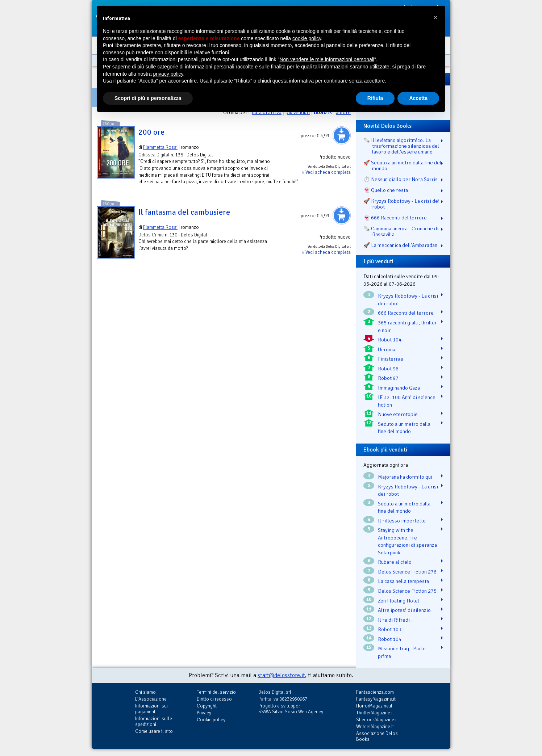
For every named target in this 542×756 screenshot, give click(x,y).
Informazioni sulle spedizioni (154, 721)
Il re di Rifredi (394, 620)
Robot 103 (390, 629)
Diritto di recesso (214, 699)
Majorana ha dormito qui (405, 477)
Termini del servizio (216, 692)
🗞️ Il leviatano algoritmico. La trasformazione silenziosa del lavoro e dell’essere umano (401, 146)
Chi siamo (145, 692)
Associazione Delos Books (377, 736)
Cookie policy (211, 720)
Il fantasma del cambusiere (184, 212)
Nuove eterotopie (398, 414)
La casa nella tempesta (403, 581)
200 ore (151, 132)
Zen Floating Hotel (399, 601)
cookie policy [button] (307, 38)
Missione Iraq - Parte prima (402, 652)
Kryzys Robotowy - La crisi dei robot (408, 300)
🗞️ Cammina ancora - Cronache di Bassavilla (401, 231)
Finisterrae (391, 359)
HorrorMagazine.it (374, 706)
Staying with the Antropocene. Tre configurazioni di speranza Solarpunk (407, 541)
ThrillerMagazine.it (375, 713)
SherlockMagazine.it (377, 720)
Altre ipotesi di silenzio (404, 610)
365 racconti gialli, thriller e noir (407, 326)
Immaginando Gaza (399, 388)
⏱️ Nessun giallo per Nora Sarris (401, 179)
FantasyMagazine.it (376, 699)
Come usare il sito (154, 731)
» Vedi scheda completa (326, 172)
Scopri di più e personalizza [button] (148, 98)
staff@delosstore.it (281, 675)
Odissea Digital (154, 155)
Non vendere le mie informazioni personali (327, 59)
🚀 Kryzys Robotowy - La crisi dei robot (401, 204)
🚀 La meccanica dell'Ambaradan (400, 245)
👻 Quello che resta (386, 190)
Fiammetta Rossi (160, 147)
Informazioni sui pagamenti (151, 709)
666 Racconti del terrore (406, 313)
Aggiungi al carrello (342, 135)
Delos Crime (151, 235)
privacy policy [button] (168, 74)
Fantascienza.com (375, 692)
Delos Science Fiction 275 (407, 591)
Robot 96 (388, 369)
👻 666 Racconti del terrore (395, 218)
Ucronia (387, 349)
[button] (435, 17)
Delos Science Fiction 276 (407, 572)
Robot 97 (388, 378)
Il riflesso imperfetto (402, 521)
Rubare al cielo (395, 562)
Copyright (207, 706)
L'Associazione (151, 699)
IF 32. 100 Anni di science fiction (407, 401)
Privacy (204, 713)
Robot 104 (390, 340)
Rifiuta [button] (375, 98)
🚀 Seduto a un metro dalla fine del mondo (402, 165)
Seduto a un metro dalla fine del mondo (404, 428)
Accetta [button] (418, 98)
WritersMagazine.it (375, 726)
